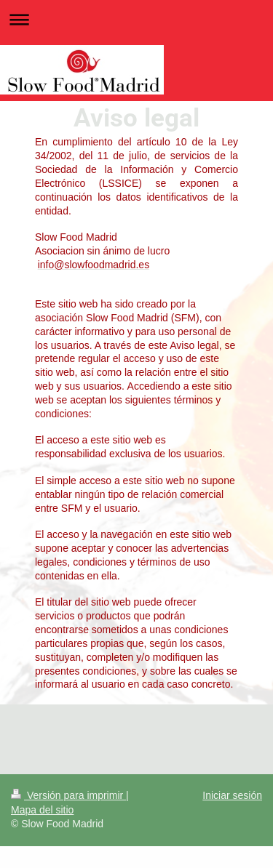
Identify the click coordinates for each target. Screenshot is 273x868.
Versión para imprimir (68, 795)
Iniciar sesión (232, 795)
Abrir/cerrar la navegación (136, 19)
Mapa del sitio (42, 810)
